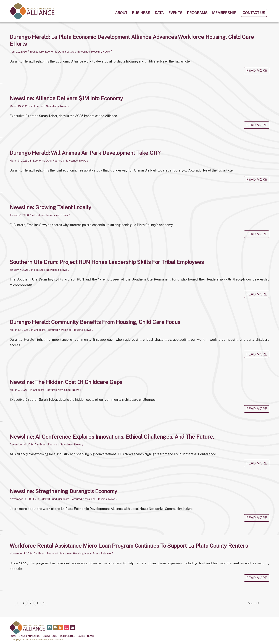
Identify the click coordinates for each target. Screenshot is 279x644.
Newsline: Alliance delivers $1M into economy (66, 98)
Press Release (102, 553)
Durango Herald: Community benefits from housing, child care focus (95, 322)
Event (43, 444)
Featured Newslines (77, 52)
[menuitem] (121, 13)
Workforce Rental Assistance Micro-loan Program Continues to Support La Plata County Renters (129, 546)
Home (13, 636)
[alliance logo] (32, 11)
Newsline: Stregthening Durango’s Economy (63, 491)
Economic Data (54, 52)
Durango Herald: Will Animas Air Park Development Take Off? (85, 153)
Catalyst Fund (48, 499)
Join (55, 636)
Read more (257, 71)
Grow (46, 636)
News (106, 52)
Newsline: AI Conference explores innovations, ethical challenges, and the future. (112, 437)
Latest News (86, 636)
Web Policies (67, 636)
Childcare (38, 52)
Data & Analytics (30, 636)
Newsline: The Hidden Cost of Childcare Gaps (66, 382)
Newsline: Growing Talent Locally (50, 207)
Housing (96, 52)
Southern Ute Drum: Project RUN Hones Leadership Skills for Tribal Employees (107, 262)
